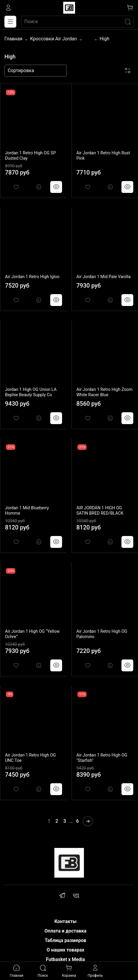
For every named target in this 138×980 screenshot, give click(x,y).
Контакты (65, 921)
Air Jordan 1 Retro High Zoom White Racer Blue (105, 392)
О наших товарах (65, 950)
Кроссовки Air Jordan (54, 39)
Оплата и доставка (66, 931)
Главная (13, 39)
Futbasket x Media (66, 959)
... (88, 39)
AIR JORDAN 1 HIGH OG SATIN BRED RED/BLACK (100, 511)
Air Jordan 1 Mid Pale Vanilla (104, 277)
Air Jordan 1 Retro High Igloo (32, 277)
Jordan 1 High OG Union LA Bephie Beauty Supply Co (31, 392)
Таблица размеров (65, 940)
